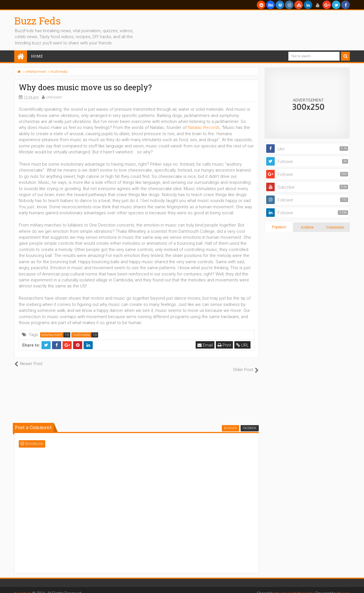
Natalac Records (204, 127)
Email (206, 345)
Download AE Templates (291, 587)
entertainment (52, 335)
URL (243, 345)
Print (225, 345)
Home (37, 56)
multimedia (81, 335)
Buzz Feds (38, 20)
